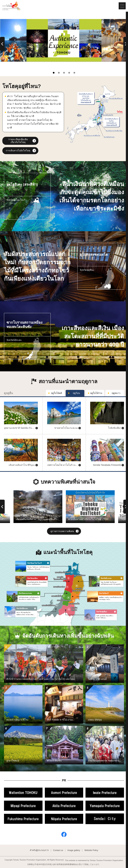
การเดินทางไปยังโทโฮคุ (18, 150)
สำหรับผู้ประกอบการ (39, 850)
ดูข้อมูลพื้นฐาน (11, 398)
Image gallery (74, 850)
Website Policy (91, 850)
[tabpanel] (64, 40)
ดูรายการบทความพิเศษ (64, 531)
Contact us (58, 850)
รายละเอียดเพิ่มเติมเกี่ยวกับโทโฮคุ (18, 141)
